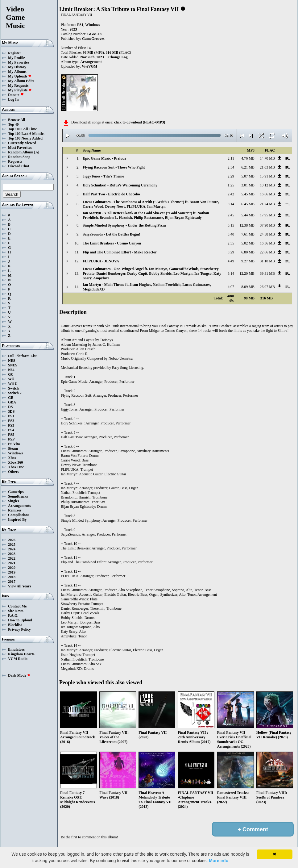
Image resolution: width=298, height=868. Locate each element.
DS (10, 407)
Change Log (118, 57)
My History (17, 67)
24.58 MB (267, 234)
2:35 (231, 243)
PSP (11, 439)
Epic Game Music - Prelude (104, 158)
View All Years (19, 586)
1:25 (231, 185)
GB (11, 398)
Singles (14, 501)
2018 (12, 577)
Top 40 (13, 124)
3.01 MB (248, 185)
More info (219, 861)
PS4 (11, 430)
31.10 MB (267, 261)
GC (11, 374)
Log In (13, 99)
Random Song (19, 157)
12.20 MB (247, 273)
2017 (12, 582)
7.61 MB (248, 234)
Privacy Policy (19, 629)
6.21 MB (248, 167)
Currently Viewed (22, 143)
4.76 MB (248, 158)
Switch (13, 388)
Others (13, 472)
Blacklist (15, 625)
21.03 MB (267, 167)
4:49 (231, 261)
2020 (12, 568)
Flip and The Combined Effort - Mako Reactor (120, 252)
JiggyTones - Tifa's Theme (103, 176)
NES (12, 361)
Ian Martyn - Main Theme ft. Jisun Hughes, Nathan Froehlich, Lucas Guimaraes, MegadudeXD (147, 287)
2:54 (231, 167)
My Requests (18, 86)
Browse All (17, 120)
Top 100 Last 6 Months (26, 134)
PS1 (11, 416)
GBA (12, 402)
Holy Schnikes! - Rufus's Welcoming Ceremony (120, 185)
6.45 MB (248, 204)
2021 (12, 563)
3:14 (231, 204)
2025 (12, 545)
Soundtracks (18, 496)
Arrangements (19, 506)
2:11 (231, 158)
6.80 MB (248, 252)
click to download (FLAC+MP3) (140, 122)
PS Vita (14, 444)
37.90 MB (267, 225)
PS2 (11, 421)
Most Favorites (20, 148)
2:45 (231, 215)
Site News (16, 611)
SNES (13, 365)
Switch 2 (15, 393)
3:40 (231, 234)
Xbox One (16, 467)
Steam (13, 449)
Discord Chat (19, 166)
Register (15, 53)
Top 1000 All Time (22, 129)
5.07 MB (248, 176)
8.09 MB (248, 287)
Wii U (13, 384)
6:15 (231, 225)
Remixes (15, 510)
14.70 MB (267, 158)
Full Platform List (22, 356)
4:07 (231, 287)
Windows (15, 453)
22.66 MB (267, 252)
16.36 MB (267, 243)
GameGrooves (93, 39)
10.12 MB (267, 185)
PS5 (11, 435)
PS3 (11, 425)
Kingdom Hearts (21, 654)
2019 (12, 572)
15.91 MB (267, 176)
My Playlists (20, 90)
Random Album (21, 152)
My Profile (17, 58)
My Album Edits (21, 81)
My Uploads (20, 76)
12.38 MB (247, 225)
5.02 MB (248, 243)
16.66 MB (267, 194)
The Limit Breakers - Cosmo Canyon (112, 243)
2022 (12, 558)
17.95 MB (267, 215)
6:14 (231, 273)
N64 (11, 370)
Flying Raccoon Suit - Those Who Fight (114, 167)
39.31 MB (267, 273)
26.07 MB (267, 287)
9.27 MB (248, 261)
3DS (11, 411)
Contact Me (17, 606)
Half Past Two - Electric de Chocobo (111, 194)
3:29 (231, 252)
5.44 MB (248, 215)
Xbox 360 (15, 462)
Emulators (16, 649)
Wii (11, 379)
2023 (12, 554)
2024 (12, 549)
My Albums (17, 72)
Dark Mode (19, 675)
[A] (37, 152)
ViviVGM (89, 66)
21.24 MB (267, 204)
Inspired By (17, 520)
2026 (12, 540)
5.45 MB (248, 194)
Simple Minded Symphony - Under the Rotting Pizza (124, 225)
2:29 (231, 176)
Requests (15, 161)
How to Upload (20, 620)
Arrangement (91, 62)
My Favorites (19, 62)
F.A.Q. (13, 616)
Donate (16, 95)
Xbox (12, 458)
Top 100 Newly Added (25, 138)
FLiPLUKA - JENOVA (101, 261)
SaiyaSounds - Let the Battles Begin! (111, 234)
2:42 (231, 194)
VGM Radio (18, 659)
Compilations (19, 515)
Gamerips (16, 492)
